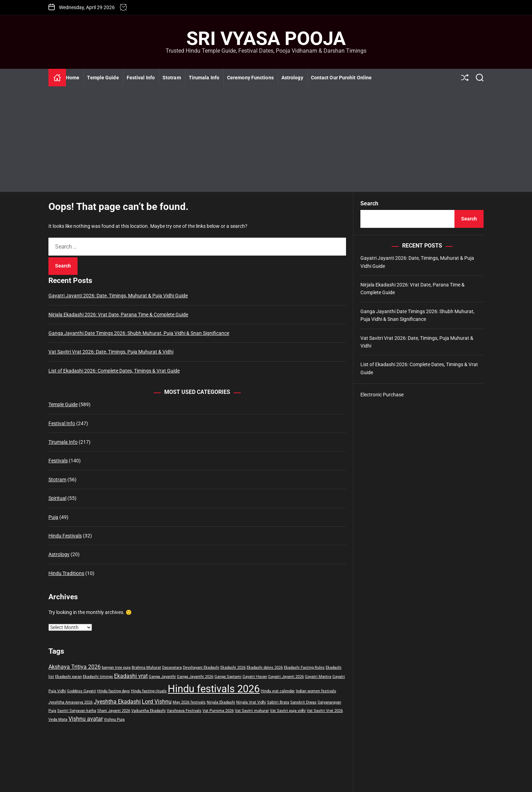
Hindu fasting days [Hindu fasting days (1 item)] (114, 691)
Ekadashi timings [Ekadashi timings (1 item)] (98, 677)
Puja (53, 517)
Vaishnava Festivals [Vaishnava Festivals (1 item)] (184, 711)
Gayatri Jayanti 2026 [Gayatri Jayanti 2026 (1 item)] (286, 677)
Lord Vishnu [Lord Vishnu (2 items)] (157, 702)
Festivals (58, 461)
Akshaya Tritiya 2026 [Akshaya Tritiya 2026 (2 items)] (75, 667)
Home (73, 78)
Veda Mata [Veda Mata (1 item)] (58, 720)
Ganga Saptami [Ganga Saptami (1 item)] (228, 677)
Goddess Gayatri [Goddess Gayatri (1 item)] (82, 691)
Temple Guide (103, 78)
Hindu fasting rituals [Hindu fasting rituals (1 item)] (149, 691)
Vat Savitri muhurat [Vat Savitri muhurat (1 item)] (252, 711)
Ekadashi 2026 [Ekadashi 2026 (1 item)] (233, 668)
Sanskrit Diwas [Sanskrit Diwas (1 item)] (303, 702)
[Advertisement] (266, 139)
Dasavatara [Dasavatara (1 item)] (172, 668)
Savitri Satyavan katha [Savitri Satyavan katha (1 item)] (77, 711)
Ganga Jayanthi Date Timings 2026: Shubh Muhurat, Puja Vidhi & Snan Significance (139, 333)
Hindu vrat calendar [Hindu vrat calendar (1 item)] (278, 691)
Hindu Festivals (65, 536)
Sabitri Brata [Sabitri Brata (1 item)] (278, 702)
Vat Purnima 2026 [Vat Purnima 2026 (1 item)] (218, 711)
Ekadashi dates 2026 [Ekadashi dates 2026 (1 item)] (265, 668)
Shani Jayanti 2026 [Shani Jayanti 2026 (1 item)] (114, 711)
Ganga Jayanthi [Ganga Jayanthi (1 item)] (162, 677)
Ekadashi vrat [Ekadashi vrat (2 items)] (131, 676)
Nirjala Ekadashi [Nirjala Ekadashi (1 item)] (221, 702)
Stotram (172, 78)
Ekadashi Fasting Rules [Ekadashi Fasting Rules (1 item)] (304, 668)
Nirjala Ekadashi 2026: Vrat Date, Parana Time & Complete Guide (118, 315)
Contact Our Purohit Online (341, 78)
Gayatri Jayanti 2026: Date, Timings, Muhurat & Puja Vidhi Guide (118, 296)
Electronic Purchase (382, 395)
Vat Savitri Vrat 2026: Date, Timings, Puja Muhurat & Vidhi (111, 352)
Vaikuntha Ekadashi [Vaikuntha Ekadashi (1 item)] (148, 711)
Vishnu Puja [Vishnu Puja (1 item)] (114, 720)
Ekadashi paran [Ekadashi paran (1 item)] (68, 677)
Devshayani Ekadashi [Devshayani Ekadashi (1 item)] (201, 668)
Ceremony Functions (250, 78)
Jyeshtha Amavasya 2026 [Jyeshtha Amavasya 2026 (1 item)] (71, 702)
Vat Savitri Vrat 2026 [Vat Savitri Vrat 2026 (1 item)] (325, 711)
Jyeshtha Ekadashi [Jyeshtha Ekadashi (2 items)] (117, 702)
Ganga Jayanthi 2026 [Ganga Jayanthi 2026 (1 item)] (195, 677)
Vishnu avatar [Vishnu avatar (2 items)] (86, 719)
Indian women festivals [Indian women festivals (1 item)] (316, 691)
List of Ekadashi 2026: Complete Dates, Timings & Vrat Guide (114, 371)
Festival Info (141, 78)
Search (369, 203)
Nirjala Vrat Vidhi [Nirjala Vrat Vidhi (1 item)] (251, 702)
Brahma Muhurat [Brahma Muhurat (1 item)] (146, 668)
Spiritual (57, 498)
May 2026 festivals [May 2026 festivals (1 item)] (189, 702)
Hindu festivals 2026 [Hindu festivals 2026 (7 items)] (214, 689)
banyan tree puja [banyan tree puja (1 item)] (116, 668)
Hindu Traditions (66, 573)
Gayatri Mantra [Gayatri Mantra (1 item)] (318, 677)
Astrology (292, 78)
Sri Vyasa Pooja (266, 39)
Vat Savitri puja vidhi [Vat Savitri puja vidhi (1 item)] (288, 711)
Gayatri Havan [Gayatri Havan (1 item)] (255, 677)
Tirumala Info (204, 78)
